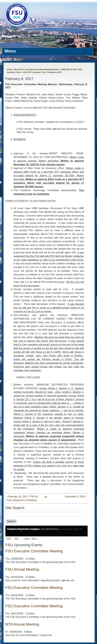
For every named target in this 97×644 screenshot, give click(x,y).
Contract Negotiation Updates (23, 529)
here (13, 635)
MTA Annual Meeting (22, 624)
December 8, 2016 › (76, 497)
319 (16, 539)
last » (35, 539)
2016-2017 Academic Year (34, 72)
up (46, 497)
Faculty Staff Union (23, 32)
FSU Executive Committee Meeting (34, 551)
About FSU (19, 70)
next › (27, 539)
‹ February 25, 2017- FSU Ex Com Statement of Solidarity (22, 498)
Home (9, 70)
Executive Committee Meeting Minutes (42, 70)
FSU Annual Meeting (22, 569)
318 (9, 539)
